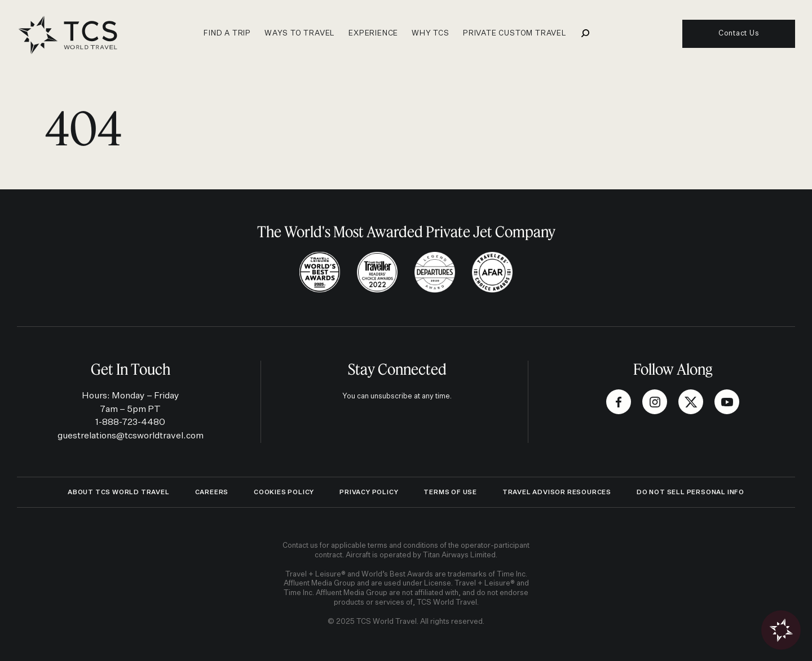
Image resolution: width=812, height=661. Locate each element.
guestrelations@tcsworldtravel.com (131, 436)
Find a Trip (227, 34)
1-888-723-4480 (130, 422)
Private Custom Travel (515, 34)
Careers (212, 492)
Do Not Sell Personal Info (690, 492)
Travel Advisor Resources (557, 492)
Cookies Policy (284, 492)
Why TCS (431, 34)
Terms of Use (450, 492)
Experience (373, 34)
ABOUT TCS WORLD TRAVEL (119, 492)
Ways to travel (300, 34)
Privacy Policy (369, 492)
